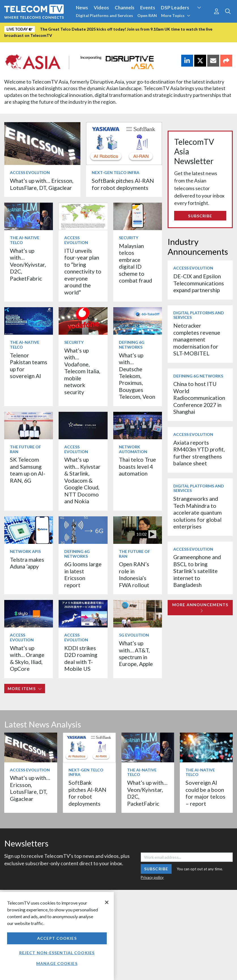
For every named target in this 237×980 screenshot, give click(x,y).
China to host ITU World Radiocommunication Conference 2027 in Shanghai (199, 398)
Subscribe (200, 216)
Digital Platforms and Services (104, 15)
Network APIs (25, 551)
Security (129, 238)
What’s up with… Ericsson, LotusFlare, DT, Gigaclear (42, 184)
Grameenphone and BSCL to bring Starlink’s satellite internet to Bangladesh (197, 571)
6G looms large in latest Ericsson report (83, 574)
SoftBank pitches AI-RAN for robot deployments (123, 184)
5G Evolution (134, 635)
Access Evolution (30, 172)
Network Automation (133, 449)
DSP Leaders (175, 8)
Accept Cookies (57, 938)
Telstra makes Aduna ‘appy (27, 563)
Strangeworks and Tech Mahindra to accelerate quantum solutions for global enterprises (197, 513)
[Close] (107, 902)
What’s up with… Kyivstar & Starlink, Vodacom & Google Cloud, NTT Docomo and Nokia (82, 480)
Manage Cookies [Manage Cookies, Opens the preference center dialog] (57, 963)
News (82, 8)
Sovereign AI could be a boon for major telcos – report (205, 793)
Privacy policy (152, 877)
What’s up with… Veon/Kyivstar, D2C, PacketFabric (28, 265)
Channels (125, 8)
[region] (57, 936)
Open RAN (147, 15)
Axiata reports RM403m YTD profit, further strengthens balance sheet (199, 453)
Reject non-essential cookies (57, 953)
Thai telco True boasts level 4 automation (137, 466)
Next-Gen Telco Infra (116, 172)
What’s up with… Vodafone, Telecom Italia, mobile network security (82, 371)
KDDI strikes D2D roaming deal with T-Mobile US (81, 658)
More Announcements (200, 607)
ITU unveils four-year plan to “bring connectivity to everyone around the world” (83, 271)
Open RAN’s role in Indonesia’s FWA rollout (134, 574)
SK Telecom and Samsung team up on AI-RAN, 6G (28, 470)
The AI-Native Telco (25, 240)
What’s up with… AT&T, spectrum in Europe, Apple (136, 654)
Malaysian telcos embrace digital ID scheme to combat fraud (135, 263)
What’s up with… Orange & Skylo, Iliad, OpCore (27, 658)
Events (148, 8)
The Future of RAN (25, 449)
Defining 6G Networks (132, 345)
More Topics (176, 15)
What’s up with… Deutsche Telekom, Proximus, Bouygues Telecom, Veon (137, 376)
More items (25, 689)
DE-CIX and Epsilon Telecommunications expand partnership (199, 283)
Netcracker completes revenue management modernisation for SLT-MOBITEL (197, 339)
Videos (101, 8)
